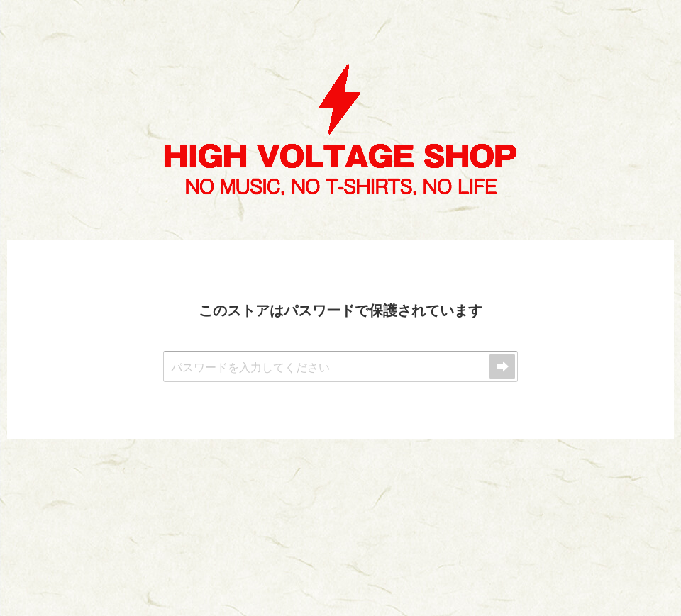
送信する (502, 366)
